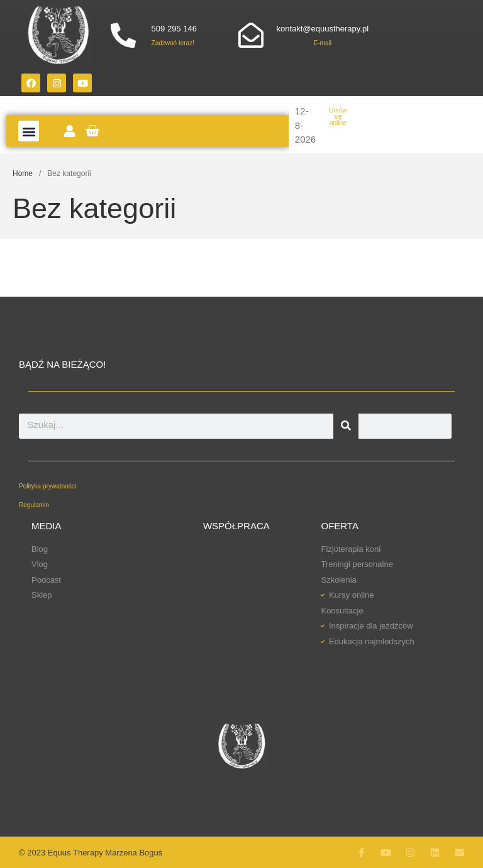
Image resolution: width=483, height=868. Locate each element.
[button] (29, 131)
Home (23, 173)
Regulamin (34, 505)
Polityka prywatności (47, 486)
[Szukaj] (346, 426)
